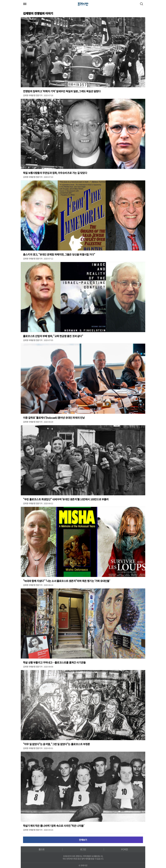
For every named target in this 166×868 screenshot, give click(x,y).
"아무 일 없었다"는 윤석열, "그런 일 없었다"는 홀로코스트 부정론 (56, 744)
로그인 (83, 849)
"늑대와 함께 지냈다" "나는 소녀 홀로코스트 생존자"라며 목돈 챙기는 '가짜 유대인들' (66, 581)
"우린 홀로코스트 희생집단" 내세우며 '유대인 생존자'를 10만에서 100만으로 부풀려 (66, 499)
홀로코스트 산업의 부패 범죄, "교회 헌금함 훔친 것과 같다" (53, 336)
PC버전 (124, 849)
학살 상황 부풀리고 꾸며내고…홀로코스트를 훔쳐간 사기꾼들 (54, 662)
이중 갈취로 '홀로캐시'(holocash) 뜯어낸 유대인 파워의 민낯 (54, 418)
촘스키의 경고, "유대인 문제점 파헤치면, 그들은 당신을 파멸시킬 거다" (59, 254)
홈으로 (42, 849)
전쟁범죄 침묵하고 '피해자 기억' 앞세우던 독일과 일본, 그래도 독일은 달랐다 (62, 91)
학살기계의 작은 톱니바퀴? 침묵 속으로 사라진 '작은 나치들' (54, 826)
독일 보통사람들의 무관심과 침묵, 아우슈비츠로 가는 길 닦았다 (55, 173)
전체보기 (83, 840)
